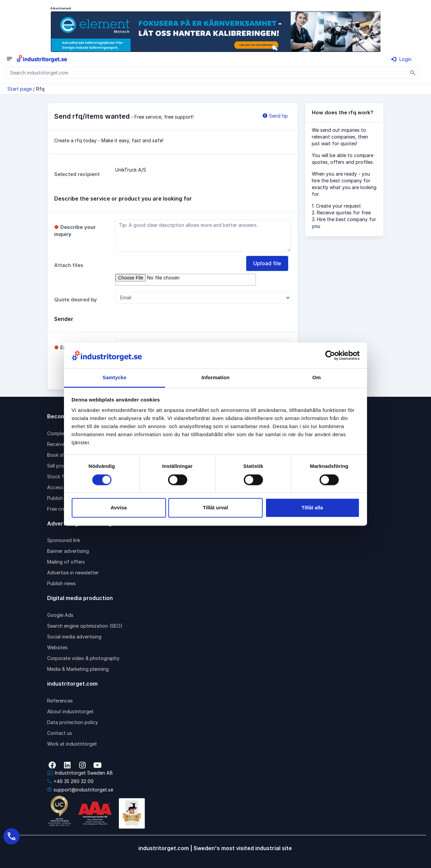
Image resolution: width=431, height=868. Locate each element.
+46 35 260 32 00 (70, 781)
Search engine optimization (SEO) (85, 626)
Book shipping (63, 455)
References (60, 701)
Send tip (275, 116)
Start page (20, 89)
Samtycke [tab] (115, 378)
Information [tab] (215, 378)
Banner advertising (68, 551)
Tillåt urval (216, 508)
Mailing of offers (66, 562)
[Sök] (413, 73)
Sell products (62, 466)
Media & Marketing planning (78, 669)
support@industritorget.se (80, 790)
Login (401, 59)
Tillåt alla (312, 508)
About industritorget (70, 711)
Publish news (61, 583)
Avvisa (119, 508)
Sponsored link (64, 540)
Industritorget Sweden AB (80, 773)
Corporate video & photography (83, 658)
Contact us (60, 733)
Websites (57, 647)
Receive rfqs (61, 444)
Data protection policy (73, 722)
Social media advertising (74, 637)
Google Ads (60, 615)
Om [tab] (316, 378)
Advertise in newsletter (73, 573)
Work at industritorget (72, 744)
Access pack (61, 487)
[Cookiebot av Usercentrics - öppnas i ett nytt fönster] (330, 355)
